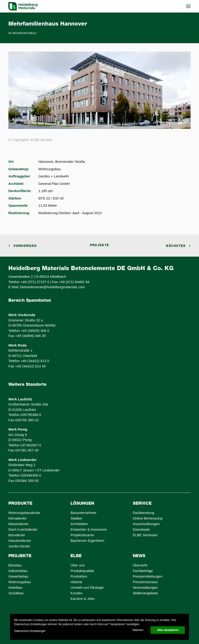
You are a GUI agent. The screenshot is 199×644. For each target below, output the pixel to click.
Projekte (99, 245)
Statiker (76, 518)
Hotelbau (15, 587)
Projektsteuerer (82, 535)
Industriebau (18, 571)
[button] (188, 6)
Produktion (79, 576)
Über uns (78, 565)
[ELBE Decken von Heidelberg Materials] (23, 6)
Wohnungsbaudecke (24, 513)
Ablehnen (138, 630)
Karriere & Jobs (82, 599)
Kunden (76, 593)
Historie (76, 582)
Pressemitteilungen (148, 576)
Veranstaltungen (145, 587)
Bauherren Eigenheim (87, 541)
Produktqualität (82, 571)
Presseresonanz (145, 582)
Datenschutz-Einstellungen (30, 631)
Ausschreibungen (146, 524)
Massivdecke (18, 524)
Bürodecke (17, 535)
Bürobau (15, 565)
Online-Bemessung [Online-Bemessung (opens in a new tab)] (148, 518)
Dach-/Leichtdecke (23, 529)
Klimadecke (17, 518)
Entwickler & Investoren (89, 529)
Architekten (79, 524)
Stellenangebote (145, 593)
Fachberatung (144, 513)
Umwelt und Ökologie (87, 587)
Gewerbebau (18, 576)
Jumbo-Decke (19, 546)
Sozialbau (16, 593)
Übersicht (140, 565)
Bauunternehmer (83, 513)
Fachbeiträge (143, 571)
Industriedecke (20, 541)
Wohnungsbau (24, 33)
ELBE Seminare (145, 535)
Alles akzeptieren (168, 630)
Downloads (141, 529)
